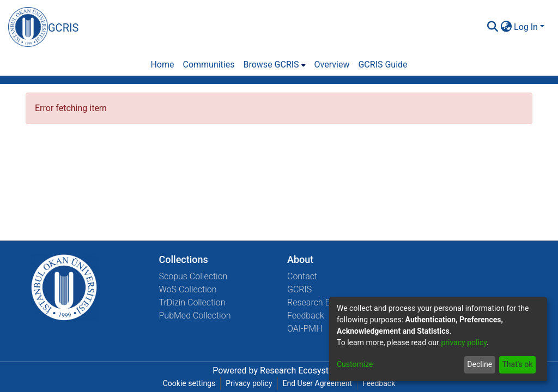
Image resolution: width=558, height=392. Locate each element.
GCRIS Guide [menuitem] (383, 65)
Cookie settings (189, 383)
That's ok (517, 364)
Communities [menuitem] (208, 65)
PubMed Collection (195, 316)
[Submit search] (492, 27)
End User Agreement (317, 383)
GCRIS (299, 289)
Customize (355, 364)
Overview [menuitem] (332, 65)
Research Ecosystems (303, 370)
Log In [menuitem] (526, 27)
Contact (302, 276)
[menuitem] (506, 27)
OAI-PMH (305, 329)
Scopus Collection (193, 276)
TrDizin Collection (192, 302)
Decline (480, 364)
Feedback (306, 316)
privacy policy (464, 342)
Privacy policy (249, 383)
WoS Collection (188, 289)
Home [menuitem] (162, 65)
